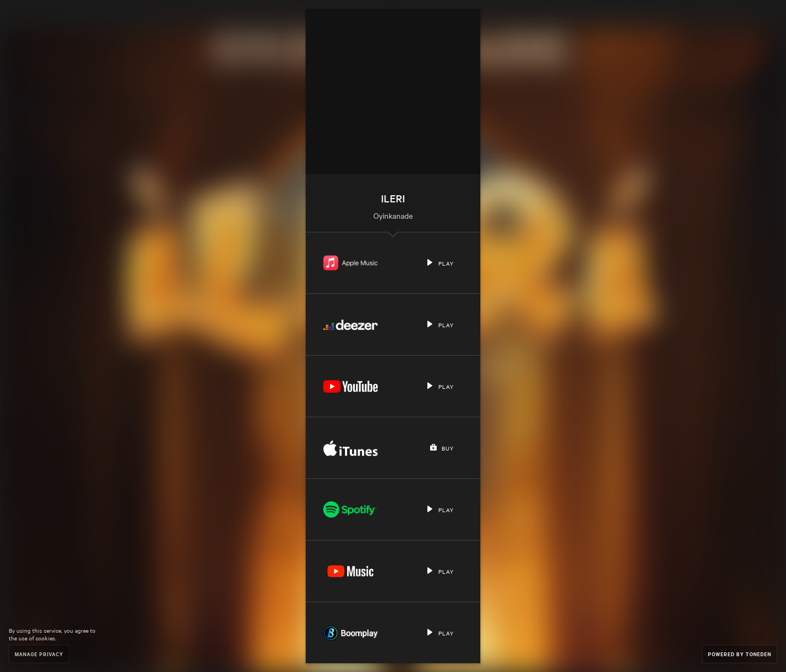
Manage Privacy (39, 654)
